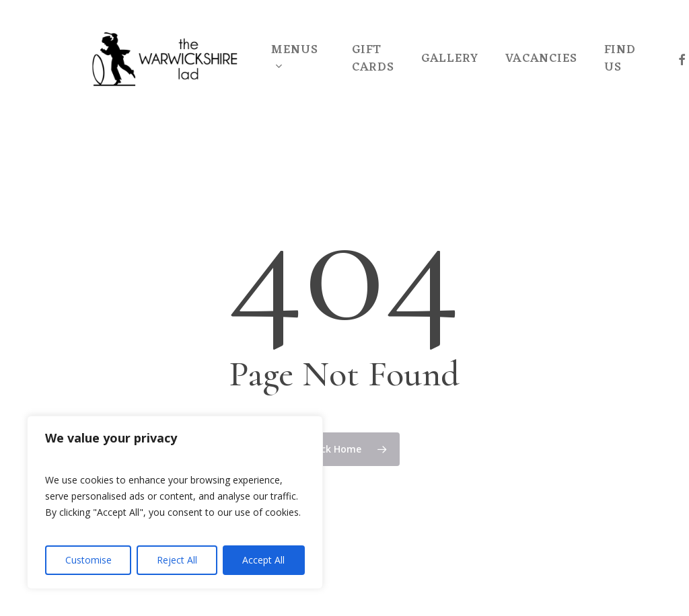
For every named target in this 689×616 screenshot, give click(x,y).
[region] (175, 502)
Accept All (263, 560)
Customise (88, 560)
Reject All (177, 560)
